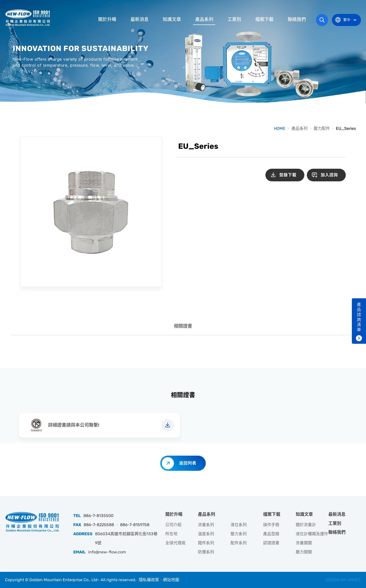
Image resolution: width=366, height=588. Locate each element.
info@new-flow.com (107, 552)
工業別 (234, 19)
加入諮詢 (329, 175)
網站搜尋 (322, 20)
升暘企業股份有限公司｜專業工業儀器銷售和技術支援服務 (28, 18)
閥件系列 (206, 543)
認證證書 (271, 543)
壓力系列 (239, 534)
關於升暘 (107, 19)
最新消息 (140, 19)
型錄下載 (288, 175)
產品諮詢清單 (359, 317)
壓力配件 (322, 128)
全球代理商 (175, 543)
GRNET (354, 580)
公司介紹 (173, 525)
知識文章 (172, 19)
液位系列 (239, 525)
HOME (280, 128)
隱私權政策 (149, 580)
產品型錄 (271, 534)
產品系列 (204, 19)
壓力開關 (304, 552)
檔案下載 (264, 19)
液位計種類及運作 (312, 534)
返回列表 (188, 463)
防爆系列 (206, 552)
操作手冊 (271, 525)
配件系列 (239, 543)
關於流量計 (306, 525)
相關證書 (183, 326)
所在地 (171, 534)
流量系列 (206, 525)
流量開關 (304, 543)
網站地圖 (171, 580)
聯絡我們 (297, 19)
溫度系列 (206, 534)
